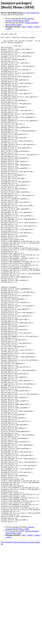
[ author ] (9, 29)
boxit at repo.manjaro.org (30, 13)
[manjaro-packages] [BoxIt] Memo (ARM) (20, 20)
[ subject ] (37, 27)
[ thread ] (30, 27)
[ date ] (24, 27)
